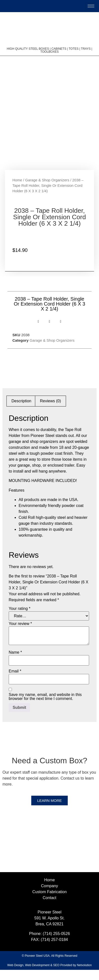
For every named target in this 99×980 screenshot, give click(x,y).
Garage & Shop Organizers (47, 190)
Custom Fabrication (49, 902)
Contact (49, 908)
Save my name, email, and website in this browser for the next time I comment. (45, 707)
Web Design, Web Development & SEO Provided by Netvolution (49, 975)
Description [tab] (21, 411)
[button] (38, 332)
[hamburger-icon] (91, 6)
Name (15, 662)
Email (15, 681)
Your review (20, 634)
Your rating (19, 619)
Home (17, 190)
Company (49, 896)
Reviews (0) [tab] (50, 411)
